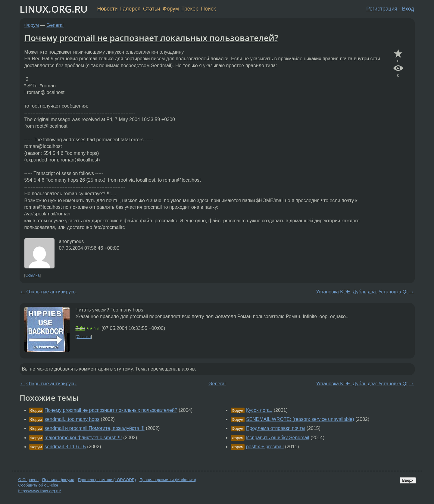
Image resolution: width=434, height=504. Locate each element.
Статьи (152, 9)
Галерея (130, 9)
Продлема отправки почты (276, 428)
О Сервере (29, 480)
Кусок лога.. (259, 410)
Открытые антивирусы (52, 292)
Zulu (80, 328)
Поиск (208, 9)
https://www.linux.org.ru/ (40, 491)
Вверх (408, 480)
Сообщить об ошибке (38, 485)
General (55, 25)
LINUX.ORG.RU (54, 9)
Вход (408, 9)
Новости (108, 9)
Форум (171, 9)
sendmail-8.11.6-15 (65, 447)
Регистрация (382, 9)
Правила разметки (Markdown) (168, 480)
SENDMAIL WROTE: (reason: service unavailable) (300, 419)
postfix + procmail (265, 447)
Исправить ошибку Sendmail (278, 438)
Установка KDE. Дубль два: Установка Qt (362, 292)
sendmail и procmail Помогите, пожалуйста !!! (95, 428)
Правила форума (58, 480)
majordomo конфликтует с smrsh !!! (83, 438)
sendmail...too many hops (72, 419)
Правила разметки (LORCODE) (107, 480)
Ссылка (32, 275)
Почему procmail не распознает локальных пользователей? (151, 38)
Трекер (190, 9)
